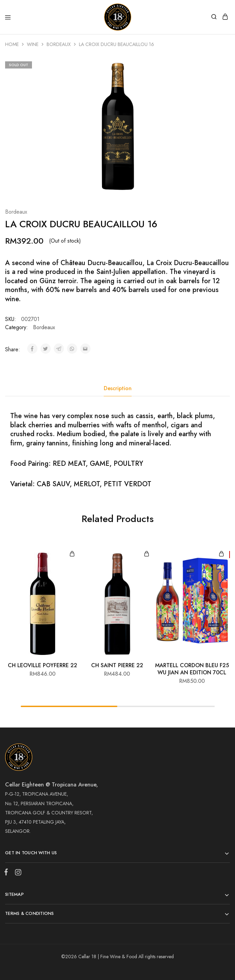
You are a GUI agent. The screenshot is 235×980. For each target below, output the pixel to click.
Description (118, 388)
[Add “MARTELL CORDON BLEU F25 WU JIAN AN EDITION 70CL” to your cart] (221, 554)
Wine (33, 44)
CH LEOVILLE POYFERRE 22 (43, 665)
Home (12, 44)
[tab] (118, 388)
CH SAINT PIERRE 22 (117, 665)
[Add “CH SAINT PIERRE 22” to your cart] (147, 554)
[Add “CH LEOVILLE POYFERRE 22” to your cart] (72, 554)
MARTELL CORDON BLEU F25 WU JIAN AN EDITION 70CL (192, 669)
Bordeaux (59, 44)
